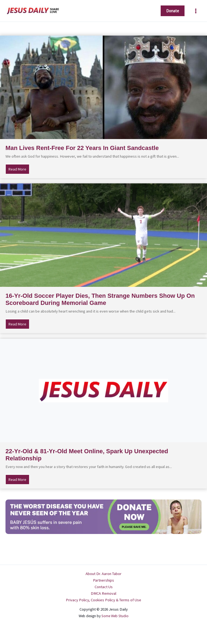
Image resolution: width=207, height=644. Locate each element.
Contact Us (104, 587)
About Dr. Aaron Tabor (103, 574)
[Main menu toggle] (196, 11)
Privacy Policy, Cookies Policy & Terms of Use (103, 600)
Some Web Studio (115, 616)
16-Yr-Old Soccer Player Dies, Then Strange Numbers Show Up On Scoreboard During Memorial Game (100, 299)
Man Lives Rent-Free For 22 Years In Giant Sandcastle (82, 148)
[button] (173, 11)
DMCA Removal (103, 593)
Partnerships (103, 580)
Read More (19, 169)
